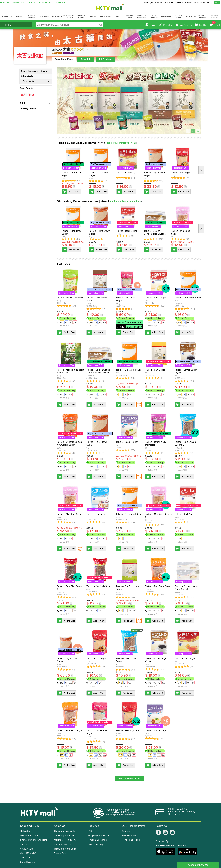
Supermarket (37, 81)
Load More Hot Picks (129, 778)
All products (27, 76)
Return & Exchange (97, 840)
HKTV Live (5, 3)
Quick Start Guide (45, 3)
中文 (217, 2)
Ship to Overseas (29, 3)
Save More (139, 405)
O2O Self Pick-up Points (173, 3)
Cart (216, 24)
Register (168, 25)
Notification (186, 25)
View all (117, 143)
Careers (189, 3)
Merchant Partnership (203, 3)
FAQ (159, 3)
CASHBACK (60, 3)
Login (153, 25)
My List (203, 25)
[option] (73, 170)
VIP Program (149, 3)
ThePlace (15, 3)
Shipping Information (98, 836)
